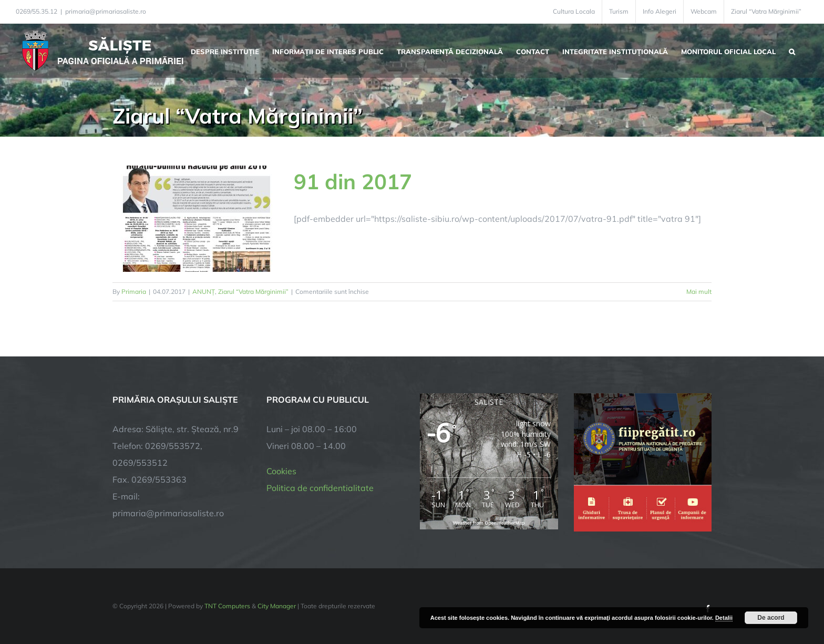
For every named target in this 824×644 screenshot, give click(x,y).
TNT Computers (227, 606)
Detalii (724, 618)
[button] (792, 50)
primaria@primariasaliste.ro (106, 11)
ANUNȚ (204, 292)
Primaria (134, 292)
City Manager (277, 606)
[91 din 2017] (197, 219)
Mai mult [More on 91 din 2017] (699, 292)
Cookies (281, 471)
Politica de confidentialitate (320, 488)
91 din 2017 (353, 181)
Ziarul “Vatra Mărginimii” (253, 292)
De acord (771, 618)
